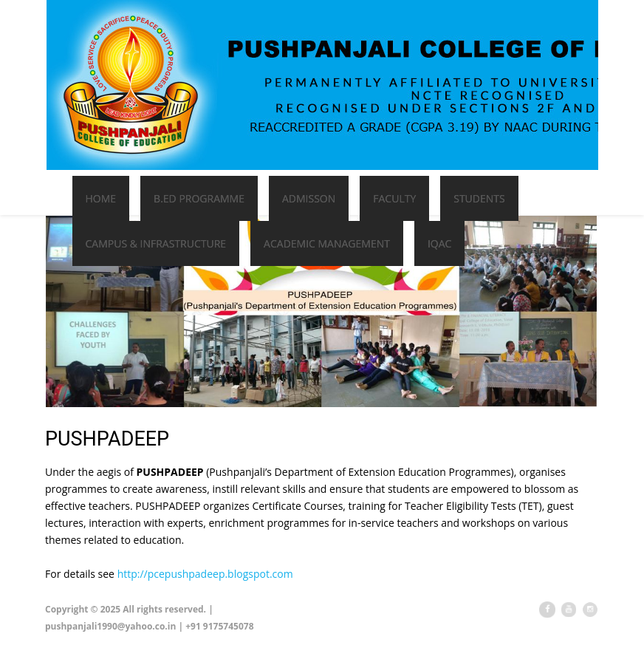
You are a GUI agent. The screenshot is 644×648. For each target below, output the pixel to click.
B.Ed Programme (199, 198)
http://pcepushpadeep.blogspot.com (205, 574)
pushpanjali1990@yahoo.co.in (110, 626)
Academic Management (327, 243)
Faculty (394, 198)
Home (101, 198)
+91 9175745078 (219, 626)
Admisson (309, 198)
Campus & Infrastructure (156, 243)
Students (479, 198)
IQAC (439, 243)
